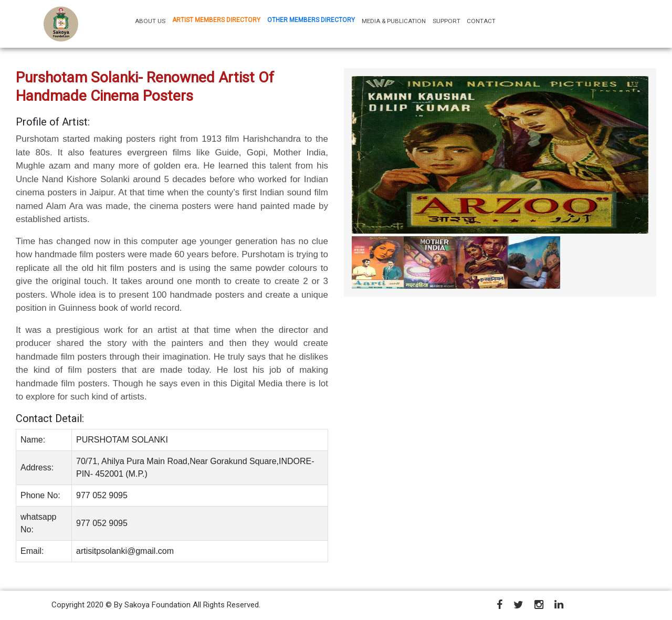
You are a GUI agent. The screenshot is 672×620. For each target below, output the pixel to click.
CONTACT (481, 21)
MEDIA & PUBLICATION (394, 21)
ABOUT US (152, 21)
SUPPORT (447, 21)
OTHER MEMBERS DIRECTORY (311, 20)
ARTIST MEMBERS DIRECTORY (216, 20)
